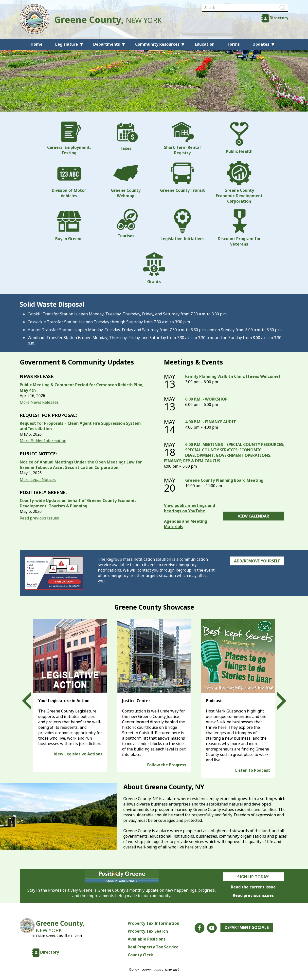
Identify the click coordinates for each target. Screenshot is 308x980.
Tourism (126, 224)
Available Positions (147, 939)
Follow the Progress (167, 765)
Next (277, 701)
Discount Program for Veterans (239, 228)
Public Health (239, 138)
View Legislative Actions (78, 754)
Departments (107, 44)
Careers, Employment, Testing (69, 138)
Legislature (67, 44)
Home (36, 44)
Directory (279, 18)
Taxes (126, 136)
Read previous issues (39, 518)
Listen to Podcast (253, 770)
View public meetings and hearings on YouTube (190, 508)
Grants (154, 268)
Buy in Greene (69, 225)
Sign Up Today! (253, 877)
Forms (234, 44)
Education (205, 44)
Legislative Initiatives (182, 225)
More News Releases (39, 402)
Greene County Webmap (126, 179)
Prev (31, 701)
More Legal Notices (38, 480)
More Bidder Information (43, 441)
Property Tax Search (148, 931)
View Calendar (253, 516)
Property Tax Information (154, 923)
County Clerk (140, 955)
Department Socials (247, 927)
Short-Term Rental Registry (182, 138)
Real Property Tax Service (153, 947)
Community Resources (157, 44)
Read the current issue (253, 887)
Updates (261, 44)
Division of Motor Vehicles (69, 179)
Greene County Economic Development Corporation (239, 182)
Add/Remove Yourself (257, 561)
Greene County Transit (182, 177)
